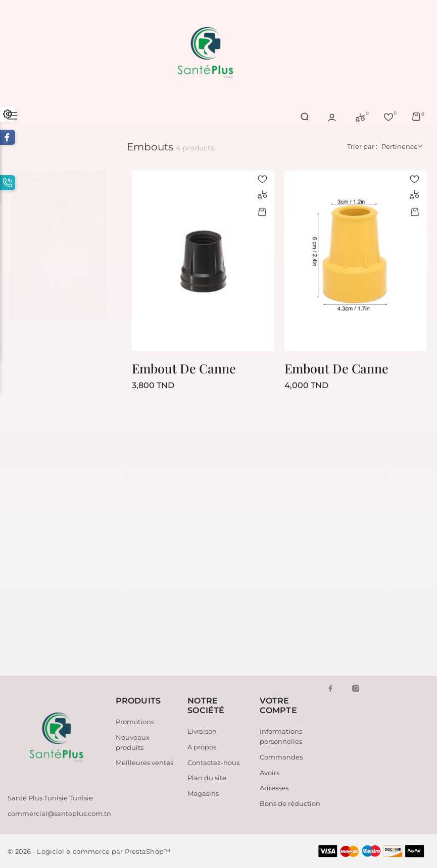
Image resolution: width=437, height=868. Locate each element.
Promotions (135, 722)
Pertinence (400, 146)
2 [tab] (98, 243)
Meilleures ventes (144, 763)
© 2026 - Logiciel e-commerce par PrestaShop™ (89, 851)
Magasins (203, 793)
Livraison (202, 731)
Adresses (274, 788)
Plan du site (207, 778)
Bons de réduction (290, 803)
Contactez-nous (213, 763)
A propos (202, 747)
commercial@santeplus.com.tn (59, 813)
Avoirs (270, 773)
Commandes (281, 757)
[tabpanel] (59, 236)
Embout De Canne (184, 368)
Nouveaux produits (133, 742)
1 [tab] (98, 225)
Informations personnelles (281, 736)
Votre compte (278, 706)
